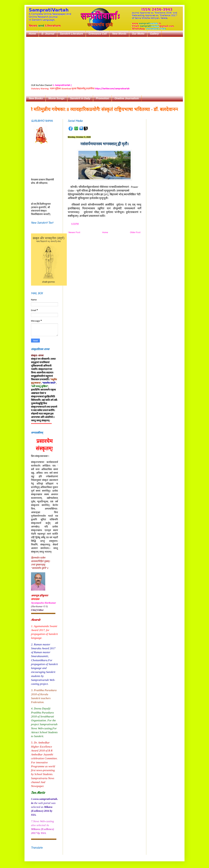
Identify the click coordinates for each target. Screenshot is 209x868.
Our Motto (138, 34)
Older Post (135, 233)
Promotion (102, 98)
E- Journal (48, 34)
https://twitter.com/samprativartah (112, 89)
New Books (36, 98)
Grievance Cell (98, 34)
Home (32, 34)
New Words (119, 34)
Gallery (154, 34)
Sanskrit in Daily (80, 98)
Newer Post (74, 233)
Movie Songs (56, 98)
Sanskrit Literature (71, 34)
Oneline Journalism (127, 98)
